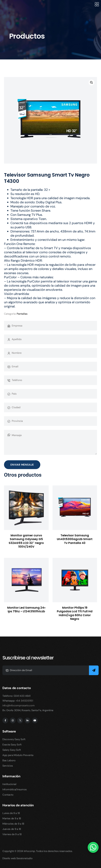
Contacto (8, 795)
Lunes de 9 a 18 (11, 813)
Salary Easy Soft (12, 750)
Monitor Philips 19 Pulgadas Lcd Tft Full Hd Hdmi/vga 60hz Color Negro (75, 613)
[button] (92, 83)
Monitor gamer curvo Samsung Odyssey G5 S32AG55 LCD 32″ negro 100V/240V (26, 541)
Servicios (8, 766)
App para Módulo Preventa (18, 755)
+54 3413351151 (24, 701)
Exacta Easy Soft (12, 745)
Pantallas (22, 314)
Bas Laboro (9, 760)
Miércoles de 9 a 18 (13, 824)
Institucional (9, 784)
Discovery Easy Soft (14, 739)
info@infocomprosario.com (18, 705)
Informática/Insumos (15, 789)
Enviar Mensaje (22, 465)
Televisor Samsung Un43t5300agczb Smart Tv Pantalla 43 (75, 539)
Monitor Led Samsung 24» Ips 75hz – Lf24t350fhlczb (26, 609)
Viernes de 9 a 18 (12, 834)
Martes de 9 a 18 (12, 818)
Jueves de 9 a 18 (12, 829)
